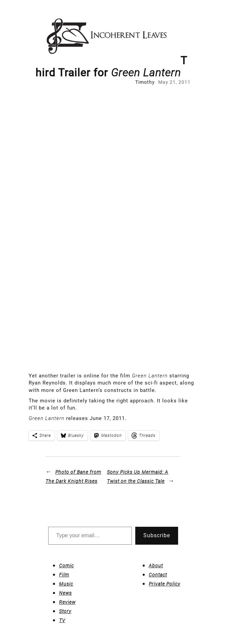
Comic (66, 566)
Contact (158, 575)
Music (66, 584)
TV (62, 620)
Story (65, 611)
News (65, 593)
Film (64, 575)
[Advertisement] (95, 166)
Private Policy (165, 584)
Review (67, 602)
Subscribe (157, 535)
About (156, 566)
